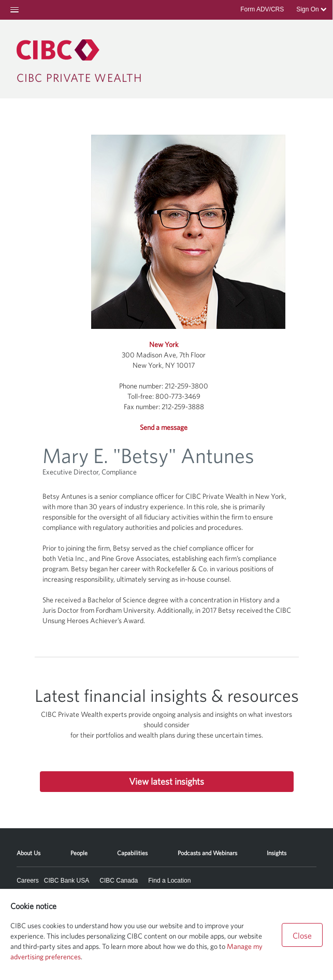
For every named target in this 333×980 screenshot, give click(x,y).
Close (302, 935)
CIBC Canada (119, 881)
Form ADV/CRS (262, 9)
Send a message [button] (164, 427)
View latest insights (166, 781)
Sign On (311, 9)
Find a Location (169, 881)
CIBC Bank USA (67, 881)
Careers (28, 881)
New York (164, 344)
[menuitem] (28, 849)
